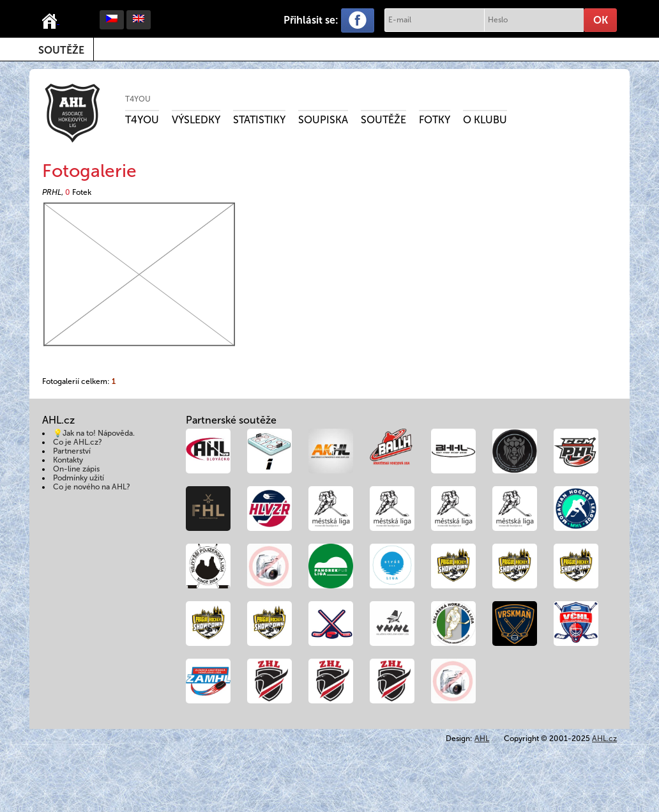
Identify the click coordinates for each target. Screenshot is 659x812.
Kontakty (68, 460)
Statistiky (259, 120)
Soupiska (323, 120)
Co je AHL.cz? (78, 442)
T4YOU (138, 99)
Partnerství (72, 451)
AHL (482, 739)
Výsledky (196, 120)
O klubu (485, 120)
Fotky (435, 120)
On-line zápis (76, 469)
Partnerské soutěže (231, 420)
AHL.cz (604, 739)
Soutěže (61, 50)
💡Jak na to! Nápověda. (94, 433)
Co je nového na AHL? (92, 487)
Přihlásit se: (311, 20)
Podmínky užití (79, 478)
